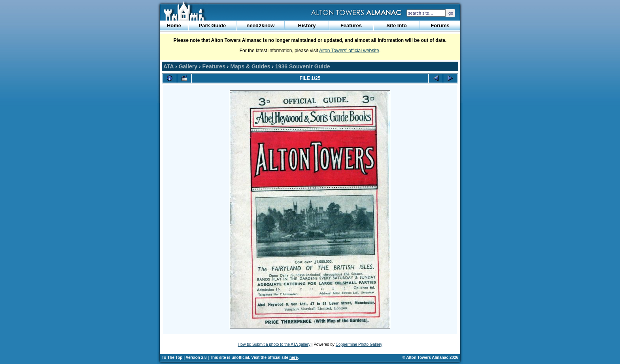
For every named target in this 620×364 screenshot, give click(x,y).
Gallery (188, 66)
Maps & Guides (250, 66)
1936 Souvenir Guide (303, 66)
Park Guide (213, 25)
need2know (261, 25)
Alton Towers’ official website (349, 51)
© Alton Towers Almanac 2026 (430, 357)
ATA (168, 66)
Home (174, 25)
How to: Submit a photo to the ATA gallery (274, 344)
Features (351, 25)
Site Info (396, 25)
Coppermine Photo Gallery (359, 344)
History (307, 25)
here (294, 357)
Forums (440, 25)
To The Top (172, 357)
